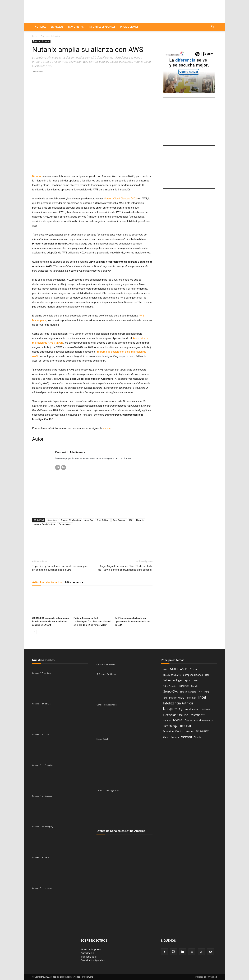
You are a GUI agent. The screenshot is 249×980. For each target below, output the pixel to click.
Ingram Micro (177, 698)
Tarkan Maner (65, 524)
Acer (165, 669)
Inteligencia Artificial (179, 703)
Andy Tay (89, 520)
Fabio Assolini (170, 686)
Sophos (190, 731)
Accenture (52, 520)
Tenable (175, 737)
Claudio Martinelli (172, 675)
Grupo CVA (170, 691)
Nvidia (178, 720)
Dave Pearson (119, 520)
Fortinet (184, 686)
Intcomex (191, 698)
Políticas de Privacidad (206, 977)
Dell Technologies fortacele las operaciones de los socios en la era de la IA (132, 621)
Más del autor (74, 582)
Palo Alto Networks (203, 720)
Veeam (186, 737)
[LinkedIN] (63, 467)
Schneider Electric (173, 731)
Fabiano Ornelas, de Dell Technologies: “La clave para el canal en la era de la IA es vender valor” (92, 621)
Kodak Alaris (191, 709)
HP (200, 691)
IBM (165, 698)
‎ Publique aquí (88, 957)
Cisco (193, 669)
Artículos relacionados (47, 582)
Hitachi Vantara (188, 692)
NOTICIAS (40, 27)
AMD (174, 669)
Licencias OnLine (176, 715)
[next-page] (40, 632)
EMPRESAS (57, 27)
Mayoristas (76, 27)
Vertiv (198, 737)
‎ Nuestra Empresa (91, 949)
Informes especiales (102, 27)
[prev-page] (34, 632)
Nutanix (140, 520)
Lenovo (205, 709)
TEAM (166, 737)
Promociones (129, 27)
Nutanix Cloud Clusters (44, 524)
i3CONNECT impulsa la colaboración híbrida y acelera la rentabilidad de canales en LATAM (50, 621)
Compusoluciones (193, 675)
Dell (207, 675)
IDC (131, 520)
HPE (207, 692)
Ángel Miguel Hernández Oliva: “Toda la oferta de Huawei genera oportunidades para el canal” (125, 568)
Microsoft (198, 715)
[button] (213, 27)
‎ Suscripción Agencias (93, 960)
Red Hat (186, 726)
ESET (196, 681)
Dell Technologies (173, 680)
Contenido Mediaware (70, 452)
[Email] (58, 467)
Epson (188, 681)
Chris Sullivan (103, 520)
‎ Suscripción (87, 953)
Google (195, 686)
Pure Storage (170, 726)
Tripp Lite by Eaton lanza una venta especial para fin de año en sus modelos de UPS (60, 568)
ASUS (184, 669)
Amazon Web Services (71, 520)
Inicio (35, 36)
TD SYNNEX (202, 731)
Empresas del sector (41, 41)
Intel (202, 697)
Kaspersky (173, 708)
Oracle (188, 720)
